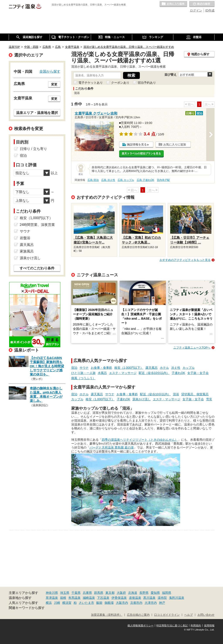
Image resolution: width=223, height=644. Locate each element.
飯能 (99, 603)
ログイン (196, 10)
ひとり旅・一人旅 (83, 373)
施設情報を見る (137, 144)
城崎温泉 (89, 598)
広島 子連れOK (145, 180)
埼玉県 (65, 593)
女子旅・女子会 (198, 373)
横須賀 (67, 603)
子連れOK (178, 373)
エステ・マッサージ (123, 373)
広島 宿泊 (93, 180)
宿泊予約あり (147, 83)
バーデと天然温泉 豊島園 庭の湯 (112, 447)
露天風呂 (152, 368)
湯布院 (162, 598)
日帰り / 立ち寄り (33, 149)
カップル (189, 368)
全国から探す (50, 71)
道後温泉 (135, 598)
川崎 (57, 603)
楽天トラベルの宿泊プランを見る (141, 153)
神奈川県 (52, 593)
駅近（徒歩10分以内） (154, 373)
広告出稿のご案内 (138, 615)
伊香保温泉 (119, 598)
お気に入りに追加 (175, 144)
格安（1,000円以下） (129, 368)
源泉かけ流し (142, 399)
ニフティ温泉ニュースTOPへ (192, 348)
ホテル (164, 368)
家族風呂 (27, 251)
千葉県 (76, 593)
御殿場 (109, 603)
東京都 (110, 593)
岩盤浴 (25, 238)
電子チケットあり (91, 83)
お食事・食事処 (101, 368)
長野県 (144, 593)
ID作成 (210, 10)
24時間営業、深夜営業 (37, 225)
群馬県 (99, 593)
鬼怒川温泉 (177, 598)
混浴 (176, 394)
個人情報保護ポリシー (140, 626)
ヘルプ (188, 615)
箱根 (63, 598)
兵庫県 (87, 593)
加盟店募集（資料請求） (107, 615)
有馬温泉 (74, 598)
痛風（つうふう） (83, 378)
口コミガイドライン (167, 615)
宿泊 (74, 368)
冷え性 (176, 368)
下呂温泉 (103, 598)
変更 (54, 84)
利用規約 (196, 626)
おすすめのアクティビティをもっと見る (185, 260)
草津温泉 (52, 598)
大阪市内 (122, 603)
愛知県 (155, 593)
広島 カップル (126, 180)
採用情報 (209, 626)
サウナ (84, 368)
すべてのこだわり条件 (37, 268)
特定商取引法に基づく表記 (172, 626)
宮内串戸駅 (163, 180)
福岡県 (167, 593)
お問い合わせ (206, 615)
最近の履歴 (202, 4)
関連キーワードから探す (27, 608)
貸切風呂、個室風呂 (195, 394)
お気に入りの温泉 (173, 4)
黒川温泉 (149, 598)
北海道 (133, 593)
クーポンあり (120, 83)
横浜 (49, 603)
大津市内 (151, 603)
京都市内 (136, 603)
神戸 (162, 603)
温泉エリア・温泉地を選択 (37, 113)
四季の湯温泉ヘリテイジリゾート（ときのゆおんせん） (140, 440)
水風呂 (102, 373)
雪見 (209, 399)
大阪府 (121, 593)
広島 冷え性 (108, 180)
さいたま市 (86, 603)
